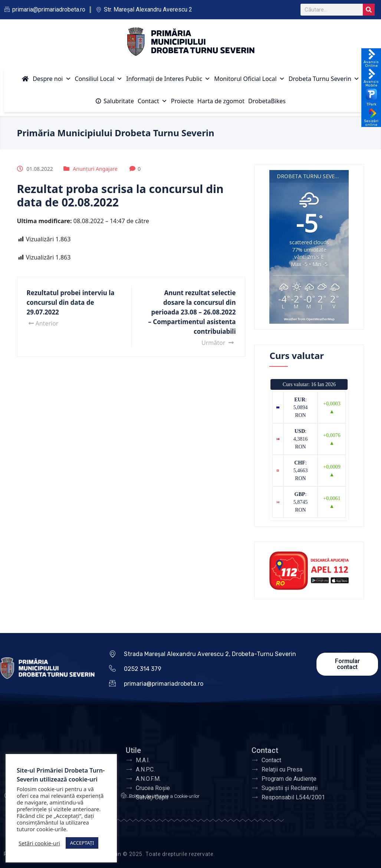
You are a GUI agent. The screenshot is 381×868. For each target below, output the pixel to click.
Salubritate (119, 101)
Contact (152, 101)
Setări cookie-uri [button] (39, 843)
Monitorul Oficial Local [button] (249, 79)
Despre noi (52, 79)
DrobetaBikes (267, 101)
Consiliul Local (99, 79)
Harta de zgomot (221, 101)
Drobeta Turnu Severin (324, 79)
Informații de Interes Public (168, 79)
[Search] (369, 10)
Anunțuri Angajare (95, 169)
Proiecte (182, 101)
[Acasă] (25, 79)
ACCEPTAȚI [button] (82, 843)
